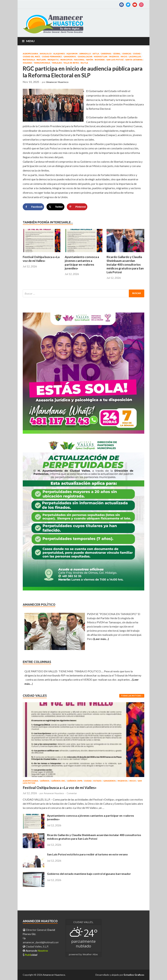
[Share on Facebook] (33, 207)
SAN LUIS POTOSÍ (115, 60)
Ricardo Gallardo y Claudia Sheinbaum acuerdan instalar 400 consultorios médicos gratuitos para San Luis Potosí (125, 265)
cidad (31, 955)
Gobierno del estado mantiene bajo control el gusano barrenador (89, 874)
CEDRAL (117, 54)
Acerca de (37, 950)
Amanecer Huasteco (57, 82)
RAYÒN (90, 60)
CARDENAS (106, 54)
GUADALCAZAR (85, 57)
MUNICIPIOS (66, 60)
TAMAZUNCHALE (42, 63)
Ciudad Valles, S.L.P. (36, 946)
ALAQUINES (59, 54)
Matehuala (29, 60)
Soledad (27, 63)
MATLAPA (41, 60)
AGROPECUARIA (30, 54)
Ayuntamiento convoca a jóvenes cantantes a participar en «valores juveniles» (82, 263)
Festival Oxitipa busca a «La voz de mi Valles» (41, 259)
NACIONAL (79, 60)
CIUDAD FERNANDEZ (52, 57)
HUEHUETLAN (101, 57)
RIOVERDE (100, 60)
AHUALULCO (46, 54)
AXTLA (96, 54)
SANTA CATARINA (134, 60)
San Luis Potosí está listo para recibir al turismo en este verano (87, 854)
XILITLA (84, 63)
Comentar (72, 793)
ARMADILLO (85, 54)
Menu (30, 41)
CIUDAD (137, 54)
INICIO (124, 57)
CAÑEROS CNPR (75, 781)
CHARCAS (127, 54)
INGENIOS (114, 57)
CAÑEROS (45, 781)
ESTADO (97, 781)
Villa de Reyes (71, 63)
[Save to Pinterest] (77, 207)
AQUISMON (72, 54)
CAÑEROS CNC (58, 781)
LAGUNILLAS (135, 57)
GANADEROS (70, 57)
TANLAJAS (57, 63)
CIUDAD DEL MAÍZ (31, 57)
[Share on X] (55, 207)
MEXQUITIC (53, 60)
